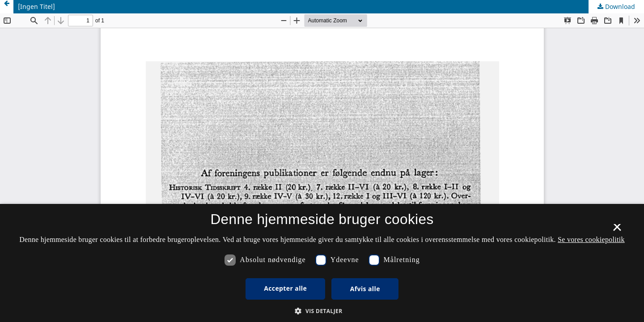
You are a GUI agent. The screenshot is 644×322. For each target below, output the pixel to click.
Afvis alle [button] (365, 289)
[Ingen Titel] (36, 6)
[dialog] (322, 263)
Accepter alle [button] (285, 288)
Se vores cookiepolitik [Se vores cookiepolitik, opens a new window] (591, 239)
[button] (322, 311)
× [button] (617, 230)
